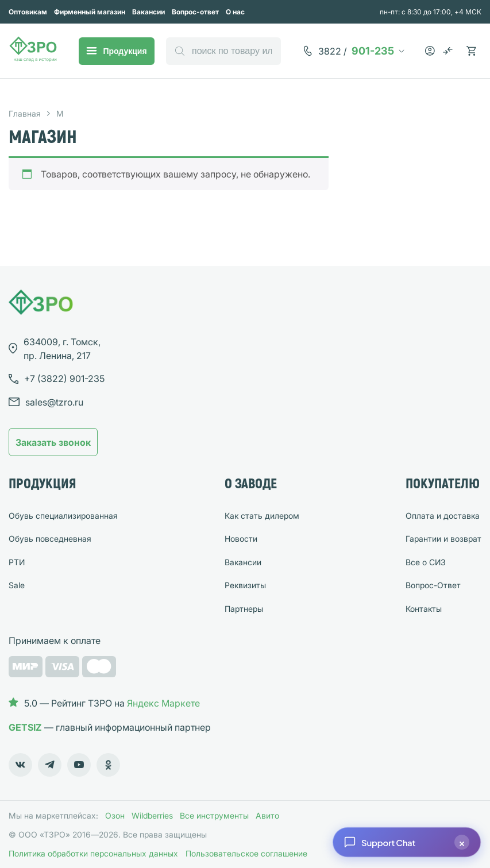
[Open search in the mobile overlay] (223, 51)
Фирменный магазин (90, 12)
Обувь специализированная (63, 516)
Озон (115, 815)
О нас (235, 12)
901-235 (356, 51)
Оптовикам (28, 12)
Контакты (424, 609)
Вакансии (148, 12)
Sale (17, 585)
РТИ (17, 562)
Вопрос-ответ (195, 12)
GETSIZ (25, 727)
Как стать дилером (262, 516)
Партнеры (244, 609)
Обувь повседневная (50, 539)
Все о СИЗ (426, 562)
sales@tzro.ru (54, 402)
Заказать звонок (53, 442)
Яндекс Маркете (163, 703)
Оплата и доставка (443, 516)
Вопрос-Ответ (433, 585)
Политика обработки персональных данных (93, 853)
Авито (267, 815)
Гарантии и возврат (443, 539)
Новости (241, 539)
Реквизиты (245, 585)
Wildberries (152, 815)
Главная (25, 113)
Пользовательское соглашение (246, 853)
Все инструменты (214, 815)
